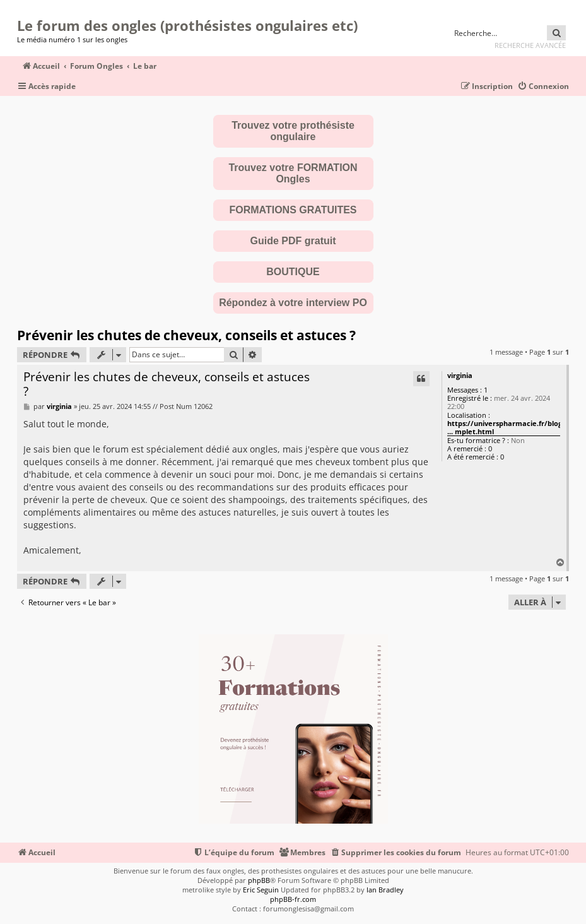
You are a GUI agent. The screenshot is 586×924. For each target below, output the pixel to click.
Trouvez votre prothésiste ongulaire (293, 131)
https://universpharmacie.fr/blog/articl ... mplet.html (515, 428)
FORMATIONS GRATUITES (293, 210)
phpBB (259, 880)
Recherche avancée (530, 45)
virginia (460, 375)
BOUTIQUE (293, 272)
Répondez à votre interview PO (293, 303)
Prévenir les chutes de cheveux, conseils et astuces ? (186, 335)
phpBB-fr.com (293, 899)
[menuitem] (543, 87)
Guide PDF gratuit (293, 241)
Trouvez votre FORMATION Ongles (293, 173)
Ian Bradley (385, 890)
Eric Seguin (261, 890)
